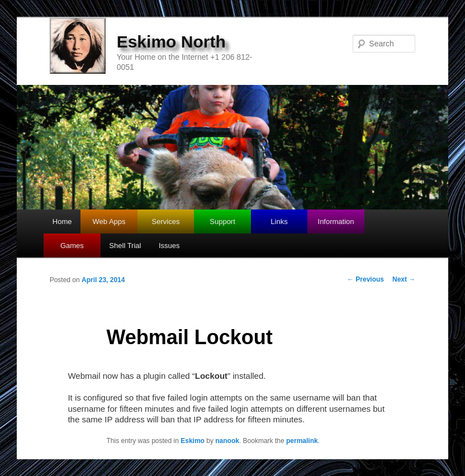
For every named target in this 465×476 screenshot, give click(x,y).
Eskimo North (171, 42)
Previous (366, 279)
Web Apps (109, 222)
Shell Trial (125, 246)
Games (72, 246)
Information (336, 222)
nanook (227, 441)
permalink (302, 441)
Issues (169, 246)
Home (62, 222)
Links (279, 222)
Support (222, 222)
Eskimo (193, 441)
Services (166, 222)
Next (404, 279)
